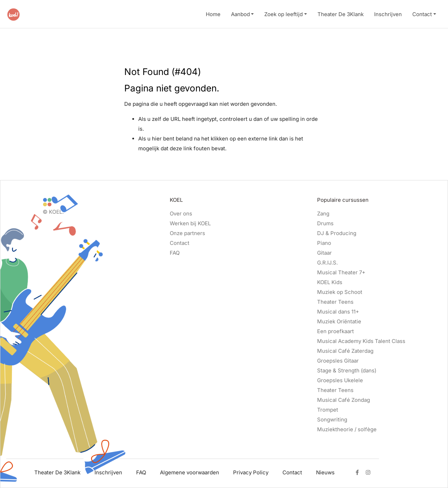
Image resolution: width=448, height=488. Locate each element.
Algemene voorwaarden (190, 472)
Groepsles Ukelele (340, 380)
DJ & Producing (337, 233)
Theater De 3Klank (341, 14)
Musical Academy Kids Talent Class (361, 341)
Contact (422, 14)
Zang (323, 214)
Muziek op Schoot (340, 292)
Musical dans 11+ (338, 312)
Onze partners (187, 233)
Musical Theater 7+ (341, 272)
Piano (324, 243)
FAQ (175, 253)
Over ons (181, 214)
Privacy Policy (251, 472)
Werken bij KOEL (190, 223)
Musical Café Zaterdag (345, 351)
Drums (325, 223)
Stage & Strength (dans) (347, 370)
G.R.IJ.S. (327, 263)
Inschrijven (388, 14)
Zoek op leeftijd (283, 14)
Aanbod (240, 14)
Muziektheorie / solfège (347, 429)
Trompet (328, 410)
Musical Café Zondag (344, 400)
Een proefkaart (335, 331)
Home (213, 14)
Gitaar (324, 253)
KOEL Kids (330, 282)
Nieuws (325, 472)
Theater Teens (335, 302)
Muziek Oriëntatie (339, 321)
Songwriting (332, 420)
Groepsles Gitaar (338, 361)
